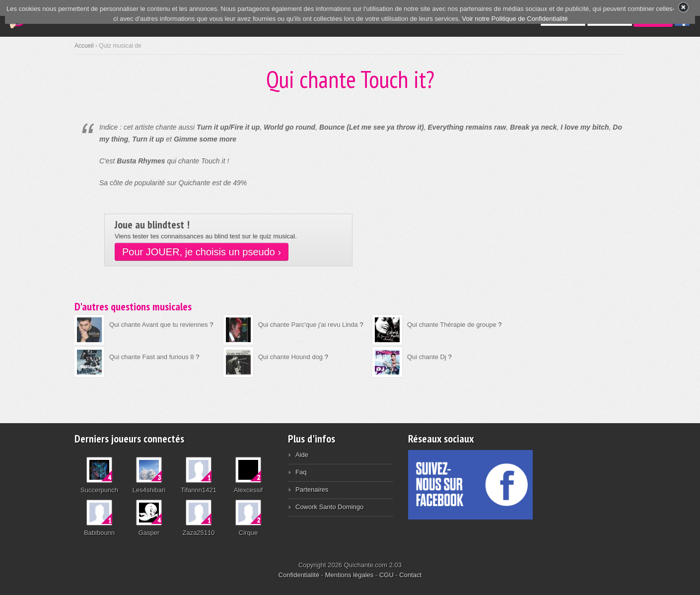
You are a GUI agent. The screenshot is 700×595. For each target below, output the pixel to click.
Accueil (84, 46)
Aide (302, 455)
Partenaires (312, 489)
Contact (410, 575)
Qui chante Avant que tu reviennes (159, 325)
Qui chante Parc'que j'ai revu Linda (308, 325)
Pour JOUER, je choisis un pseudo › (202, 252)
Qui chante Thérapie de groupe (452, 325)
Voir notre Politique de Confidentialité (515, 19)
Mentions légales (350, 575)
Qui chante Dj (427, 357)
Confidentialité (299, 575)
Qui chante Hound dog (290, 357)
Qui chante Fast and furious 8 (152, 357)
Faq (301, 472)
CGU (386, 575)
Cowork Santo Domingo (329, 507)
